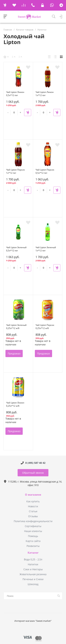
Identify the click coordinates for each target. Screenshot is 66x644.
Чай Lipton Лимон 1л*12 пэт (45, 94)
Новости (33, 506)
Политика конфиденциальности (33, 521)
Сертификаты (33, 526)
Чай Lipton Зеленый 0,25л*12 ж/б (16, 327)
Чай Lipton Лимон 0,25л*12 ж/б (15, 404)
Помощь (33, 536)
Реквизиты (33, 546)
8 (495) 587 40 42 (35, 463)
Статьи (33, 511)
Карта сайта (33, 541)
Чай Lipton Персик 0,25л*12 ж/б (45, 327)
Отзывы (33, 516)
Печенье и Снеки (33, 579)
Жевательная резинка (33, 574)
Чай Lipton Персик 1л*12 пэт (15, 171)
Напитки (33, 564)
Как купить (33, 501)
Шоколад (33, 584)
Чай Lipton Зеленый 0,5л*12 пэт (16, 249)
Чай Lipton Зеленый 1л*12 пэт (46, 249)
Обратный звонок (33, 473)
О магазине (33, 495)
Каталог (33, 553)
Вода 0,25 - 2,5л (33, 559)
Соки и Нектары (33, 569)
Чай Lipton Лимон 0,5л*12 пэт (15, 94)
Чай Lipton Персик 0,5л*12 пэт (45, 171)
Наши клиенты (33, 531)
